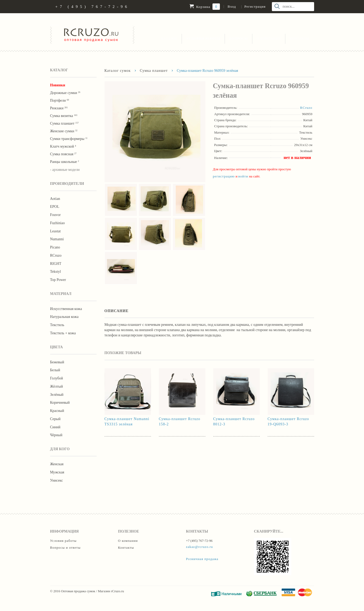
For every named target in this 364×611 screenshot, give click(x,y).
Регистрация (255, 6)
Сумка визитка (64, 116)
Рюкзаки (59, 108)
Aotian (55, 199)
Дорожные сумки (65, 93)
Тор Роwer (58, 280)
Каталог (169, 39)
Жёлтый (57, 386)
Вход (232, 6)
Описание (117, 311)
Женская (57, 464)
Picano (55, 247)
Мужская (57, 472)
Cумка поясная (63, 154)
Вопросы (238, 39)
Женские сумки (64, 131)
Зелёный (57, 395)
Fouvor (55, 215)
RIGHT (56, 264)
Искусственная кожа (66, 309)
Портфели (60, 100)
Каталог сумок (118, 70)
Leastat (55, 231)
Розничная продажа (202, 559)
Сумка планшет (64, 123)
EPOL (55, 207)
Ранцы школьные (65, 162)
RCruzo (56, 255)
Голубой (57, 378)
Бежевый (57, 362)
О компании (269, 39)
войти (243, 176)
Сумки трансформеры (69, 139)
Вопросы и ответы (65, 548)
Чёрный (56, 435)
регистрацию (224, 176)
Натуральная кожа (64, 317)
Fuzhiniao (58, 223)
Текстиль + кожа (63, 333)
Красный (57, 411)
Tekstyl (56, 272)
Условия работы (203, 39)
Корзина (205, 7)
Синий (55, 427)
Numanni (57, 239)
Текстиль (57, 325)
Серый (55, 419)
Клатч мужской (63, 146)
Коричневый (60, 403)
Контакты (299, 39)
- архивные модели (65, 170)
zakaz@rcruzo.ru (200, 547)
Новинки (58, 85)
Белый (55, 370)
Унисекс (57, 480)
